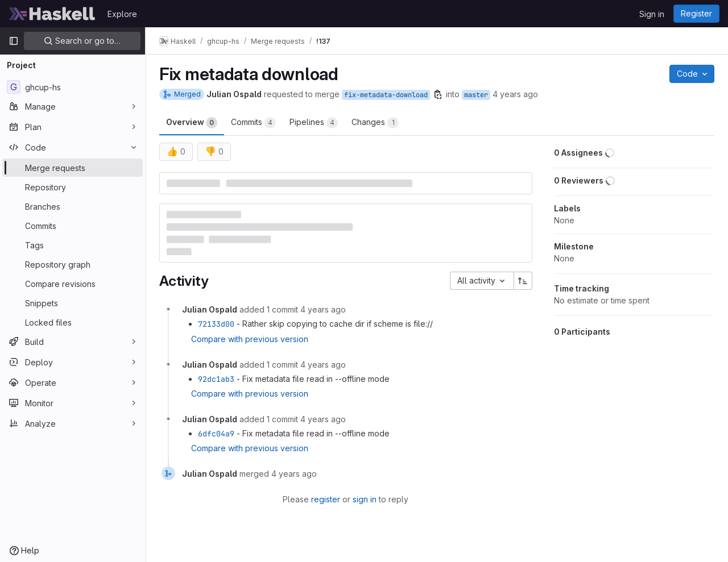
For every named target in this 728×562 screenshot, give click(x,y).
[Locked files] (73, 322)
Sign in (652, 14)
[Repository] (73, 187)
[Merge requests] (73, 168)
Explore (122, 14)
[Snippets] (73, 303)
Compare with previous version (250, 339)
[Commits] (73, 226)
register (326, 499)
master (476, 95)
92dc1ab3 (216, 379)
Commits (253, 123)
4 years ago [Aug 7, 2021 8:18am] (515, 94)
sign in (365, 499)
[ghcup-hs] (73, 87)
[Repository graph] (73, 264)
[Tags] (73, 245)
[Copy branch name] (438, 94)
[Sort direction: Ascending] (523, 281)
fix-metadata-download (386, 95)
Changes (375, 123)
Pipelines (314, 123)
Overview (192, 123)
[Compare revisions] (73, 284)
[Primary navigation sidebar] (14, 41)
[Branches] (73, 206)
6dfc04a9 (216, 434)
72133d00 (216, 324)
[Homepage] (52, 14)
